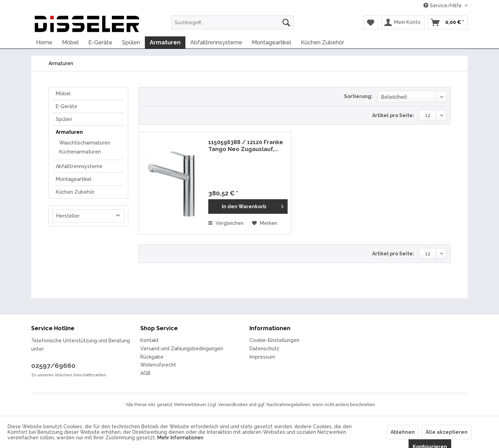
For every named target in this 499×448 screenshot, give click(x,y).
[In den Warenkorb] (248, 207)
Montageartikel (74, 179)
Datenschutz (264, 349)
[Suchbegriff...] (232, 23)
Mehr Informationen (180, 438)
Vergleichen (226, 223)
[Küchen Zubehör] (322, 42)
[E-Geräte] (100, 42)
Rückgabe (152, 357)
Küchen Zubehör (75, 192)
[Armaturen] (165, 42)
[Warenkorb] (448, 23)
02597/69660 (53, 366)
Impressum (262, 357)
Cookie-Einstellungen (274, 340)
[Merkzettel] (371, 23)
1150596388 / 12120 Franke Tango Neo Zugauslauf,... (246, 146)
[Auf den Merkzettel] (265, 223)
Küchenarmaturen (80, 152)
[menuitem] (232, 23)
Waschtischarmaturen (85, 143)
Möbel (63, 94)
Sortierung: (358, 96)
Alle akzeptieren (447, 432)
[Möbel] (70, 42)
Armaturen (69, 132)
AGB (145, 373)
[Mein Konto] (403, 23)
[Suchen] (286, 23)
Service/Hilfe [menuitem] (443, 6)
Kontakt (150, 340)
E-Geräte (67, 106)
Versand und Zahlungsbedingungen (182, 349)
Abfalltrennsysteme (79, 166)
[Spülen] (131, 42)
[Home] (44, 42)
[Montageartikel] (272, 42)
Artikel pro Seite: (393, 115)
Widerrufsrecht (158, 365)
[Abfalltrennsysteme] (216, 42)
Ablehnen (403, 432)
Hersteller (68, 216)
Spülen (64, 119)
